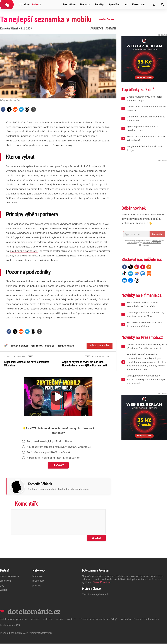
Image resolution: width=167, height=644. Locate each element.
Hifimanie (38, 577)
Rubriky (99, 4)
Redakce (48, 620)
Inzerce (35, 620)
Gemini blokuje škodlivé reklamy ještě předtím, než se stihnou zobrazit (147, 346)
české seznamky (63, 145)
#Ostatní (111, 28)
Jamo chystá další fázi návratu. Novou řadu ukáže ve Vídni (143, 304)
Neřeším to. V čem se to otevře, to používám (53, 458)
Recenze (85, 4)
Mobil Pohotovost (10, 577)
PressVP (37, 586)
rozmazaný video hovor (44, 260)
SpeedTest (114, 4)
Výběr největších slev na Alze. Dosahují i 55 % (143, 128)
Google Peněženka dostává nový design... (144, 148)
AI (126, 4)
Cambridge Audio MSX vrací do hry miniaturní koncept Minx (145, 314)
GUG (2, 586)
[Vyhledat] (162, 5)
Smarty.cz (5, 581)
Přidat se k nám (100, 346)
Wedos (4, 590)
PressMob (38, 581)
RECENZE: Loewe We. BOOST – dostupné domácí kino (144, 324)
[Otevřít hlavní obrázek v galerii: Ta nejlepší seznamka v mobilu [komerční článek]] (58, 66)
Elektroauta (139, 4)
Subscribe (157, 234)
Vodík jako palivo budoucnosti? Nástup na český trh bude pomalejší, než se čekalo (146, 379)
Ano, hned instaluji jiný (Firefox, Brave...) (51, 442)
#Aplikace (97, 28)
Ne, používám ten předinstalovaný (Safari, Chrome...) (59, 447)
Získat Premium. (102, 583)
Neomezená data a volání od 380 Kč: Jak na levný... (146, 138)
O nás (60, 620)
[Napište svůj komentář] (58, 522)
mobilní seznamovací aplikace (39, 281)
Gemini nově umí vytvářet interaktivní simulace (147, 108)
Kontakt (71, 620)
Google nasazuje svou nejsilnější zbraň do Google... (144, 99)
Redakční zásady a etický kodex (140, 620)
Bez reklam (69, 4)
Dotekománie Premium (13, 620)
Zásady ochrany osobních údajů (98, 620)
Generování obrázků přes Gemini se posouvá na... (146, 118)
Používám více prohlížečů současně (48, 453)
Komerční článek (9, 28)
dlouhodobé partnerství (24, 251)
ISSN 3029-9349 (10, 625)
